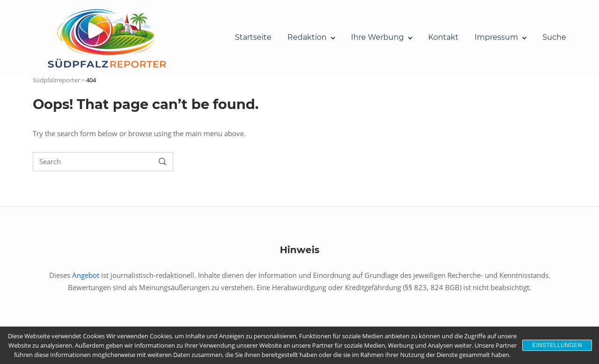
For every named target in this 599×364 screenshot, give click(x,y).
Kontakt (443, 37)
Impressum (496, 37)
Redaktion (307, 37)
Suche (554, 37)
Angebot (86, 275)
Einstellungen (557, 345)
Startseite (253, 37)
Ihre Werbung (377, 37)
